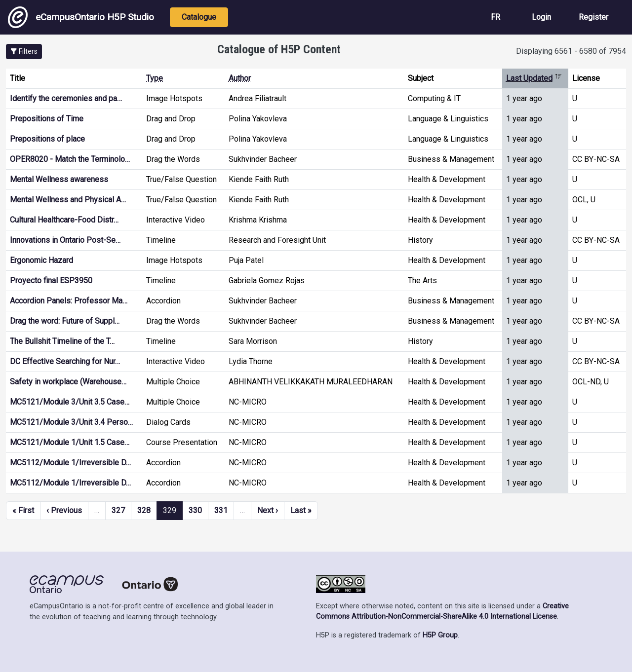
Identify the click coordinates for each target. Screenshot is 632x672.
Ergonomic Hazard (41, 260)
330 (195, 510)
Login (541, 17)
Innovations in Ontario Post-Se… (65, 240)
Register (593, 17)
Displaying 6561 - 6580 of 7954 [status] (571, 51)
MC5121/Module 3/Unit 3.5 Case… (70, 402)
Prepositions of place (47, 139)
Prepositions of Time (47, 119)
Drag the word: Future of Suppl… (65, 321)
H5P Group (440, 635)
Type (155, 78)
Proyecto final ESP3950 (51, 280)
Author (240, 78)
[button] (24, 52)
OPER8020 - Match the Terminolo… (70, 159)
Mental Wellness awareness (59, 179)
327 (118, 510)
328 (144, 510)
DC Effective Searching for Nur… (65, 361)
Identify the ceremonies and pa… (66, 98)
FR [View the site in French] (495, 17)
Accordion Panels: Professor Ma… (69, 301)
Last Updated (534, 78)
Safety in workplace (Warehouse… (68, 382)
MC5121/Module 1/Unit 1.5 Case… (70, 442)
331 (221, 510)
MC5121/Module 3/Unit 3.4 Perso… (71, 422)
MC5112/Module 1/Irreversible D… (70, 463)
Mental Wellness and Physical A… (68, 200)
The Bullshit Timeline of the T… (62, 341)
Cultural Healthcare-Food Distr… (64, 220)
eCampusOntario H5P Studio (81, 17)
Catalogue (199, 17)
